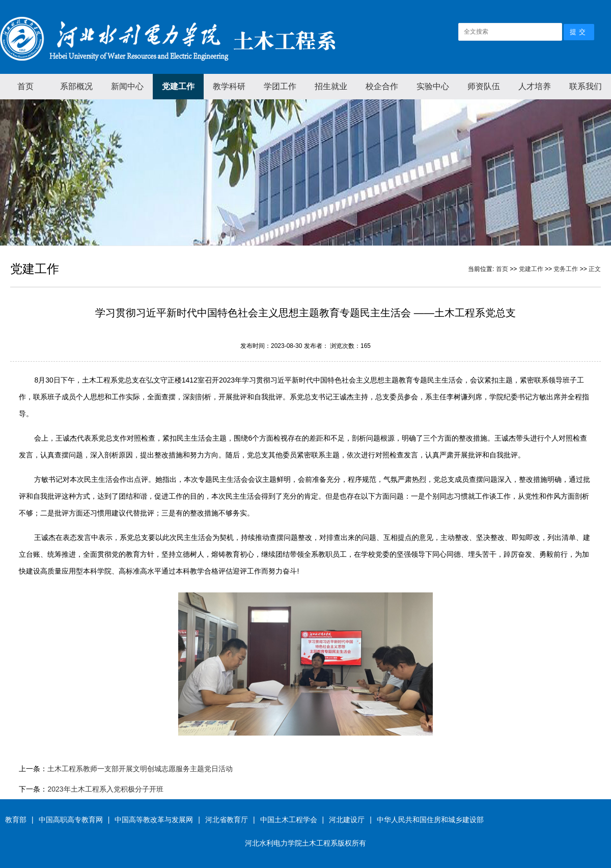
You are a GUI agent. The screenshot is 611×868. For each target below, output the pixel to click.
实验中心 (433, 86)
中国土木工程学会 (289, 820)
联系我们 (586, 86)
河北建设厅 (347, 820)
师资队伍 (484, 86)
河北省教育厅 (227, 820)
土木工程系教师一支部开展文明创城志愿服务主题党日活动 (140, 769)
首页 (25, 86)
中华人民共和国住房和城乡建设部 (430, 820)
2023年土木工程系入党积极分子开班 (105, 789)
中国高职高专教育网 (71, 820)
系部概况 (76, 86)
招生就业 (331, 86)
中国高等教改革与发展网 (154, 820)
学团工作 (280, 86)
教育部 (16, 820)
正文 (595, 269)
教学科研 (229, 86)
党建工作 (178, 86)
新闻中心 (127, 86)
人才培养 (535, 86)
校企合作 (382, 86)
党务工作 (566, 269)
